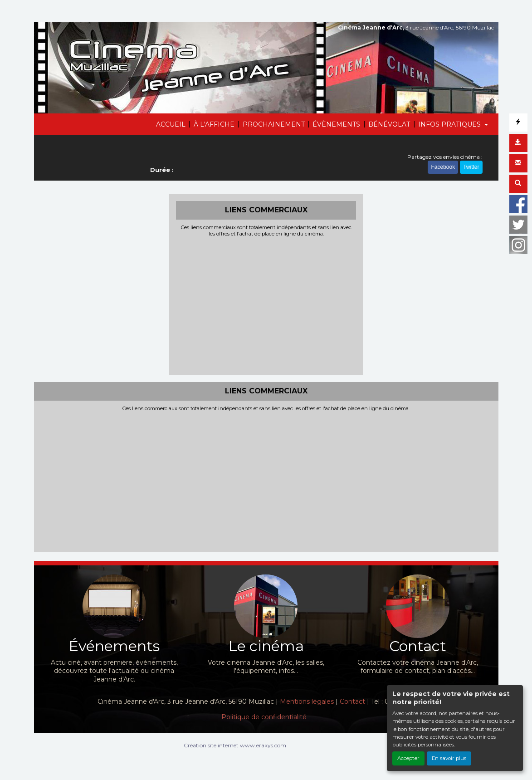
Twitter (471, 167)
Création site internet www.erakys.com (235, 745)
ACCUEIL (171, 124)
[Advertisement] (266, 305)
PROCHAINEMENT (274, 124)
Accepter (408, 758)
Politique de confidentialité (264, 717)
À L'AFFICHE (214, 124)
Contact (352, 702)
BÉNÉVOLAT (389, 124)
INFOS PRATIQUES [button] (450, 124)
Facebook (443, 167)
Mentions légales (307, 702)
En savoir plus (449, 758)
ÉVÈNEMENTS (336, 124)
